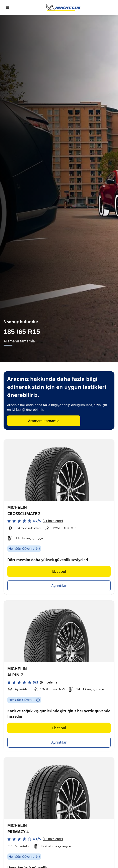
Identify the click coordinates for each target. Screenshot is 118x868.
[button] (35, 521)
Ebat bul (59, 571)
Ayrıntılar (59, 586)
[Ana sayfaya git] (63, 8)
